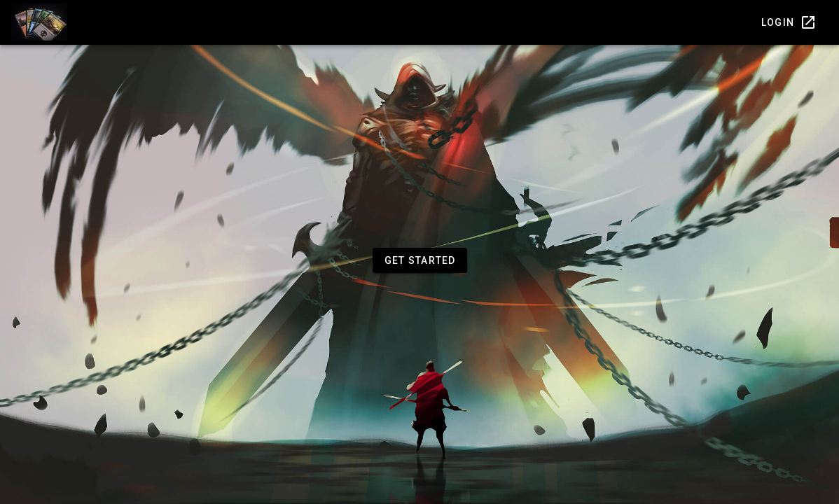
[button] (420, 260)
